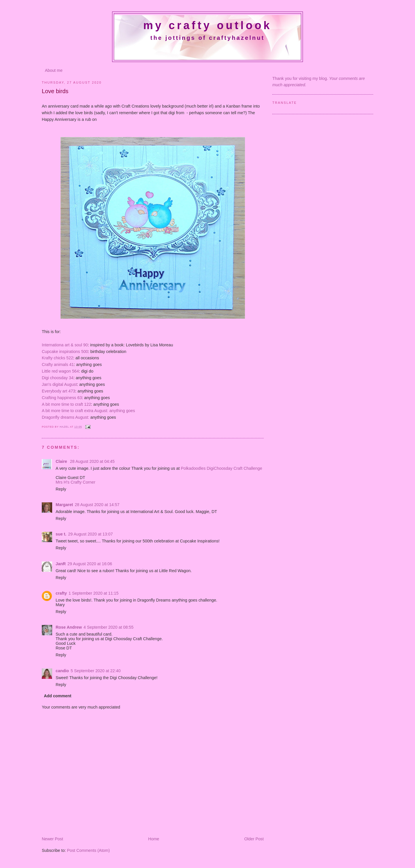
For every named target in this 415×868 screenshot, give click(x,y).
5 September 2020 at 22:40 (96, 671)
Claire (62, 461)
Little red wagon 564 (60, 371)
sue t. (61, 534)
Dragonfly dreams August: (66, 417)
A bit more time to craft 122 (66, 404)
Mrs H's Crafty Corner (76, 482)
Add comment (57, 696)
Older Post (254, 839)
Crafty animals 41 (58, 365)
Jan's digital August (59, 384)
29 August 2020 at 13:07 (90, 534)
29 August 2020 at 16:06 (90, 564)
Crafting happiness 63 (62, 398)
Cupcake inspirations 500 (65, 352)
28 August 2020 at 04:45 (92, 461)
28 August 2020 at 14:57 (97, 505)
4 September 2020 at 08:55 (109, 627)
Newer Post (52, 839)
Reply (61, 489)
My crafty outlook (207, 25)
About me (54, 70)
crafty (61, 593)
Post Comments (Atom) (88, 850)
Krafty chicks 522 (57, 358)
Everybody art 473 (59, 391)
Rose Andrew (69, 627)
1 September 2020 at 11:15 (94, 593)
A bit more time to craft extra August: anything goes (88, 411)
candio (62, 671)
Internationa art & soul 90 (65, 345)
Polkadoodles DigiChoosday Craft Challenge (221, 468)
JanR (61, 564)
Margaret (64, 505)
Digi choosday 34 (58, 378)
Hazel (65, 427)
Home (154, 839)
